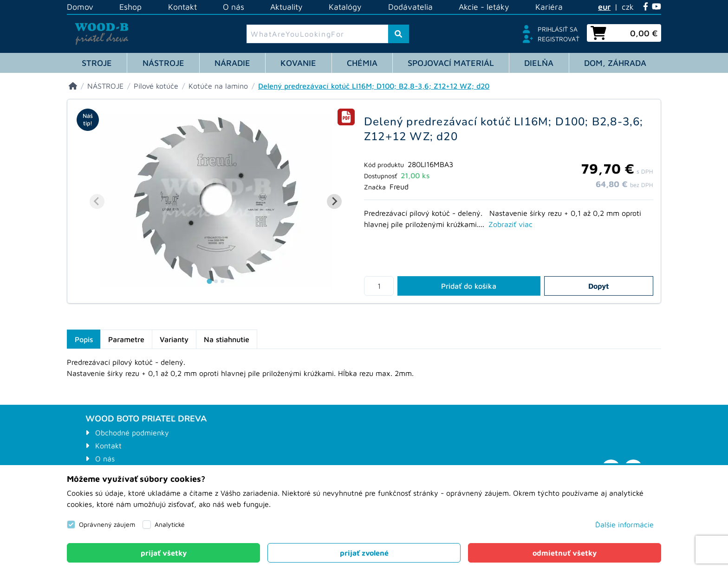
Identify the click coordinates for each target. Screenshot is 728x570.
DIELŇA (539, 63)
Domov (80, 7)
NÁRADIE (232, 63)
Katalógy (345, 7)
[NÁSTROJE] (105, 86)
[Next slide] (334, 201)
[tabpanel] (364, 373)
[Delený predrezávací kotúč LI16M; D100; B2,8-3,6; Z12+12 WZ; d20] (374, 86)
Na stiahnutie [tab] (227, 339)
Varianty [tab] (174, 339)
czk (628, 7)
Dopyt (599, 286)
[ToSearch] (399, 34)
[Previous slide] (97, 201)
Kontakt (182, 7)
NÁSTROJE (163, 63)
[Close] (163, 553)
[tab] (346, 117)
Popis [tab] (84, 339)
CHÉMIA (362, 63)
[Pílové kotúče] (156, 86)
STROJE (97, 63)
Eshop (130, 7)
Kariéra (549, 7)
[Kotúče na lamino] (218, 86)
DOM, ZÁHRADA (615, 63)
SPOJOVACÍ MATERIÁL (451, 63)
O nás (234, 7)
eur (604, 7)
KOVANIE (298, 63)
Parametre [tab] (126, 339)
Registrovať (559, 39)
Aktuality (286, 7)
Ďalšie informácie (624, 525)
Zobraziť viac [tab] (510, 224)
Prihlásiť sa (558, 29)
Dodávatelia (410, 7)
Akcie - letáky (484, 7)
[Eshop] (73, 86)
